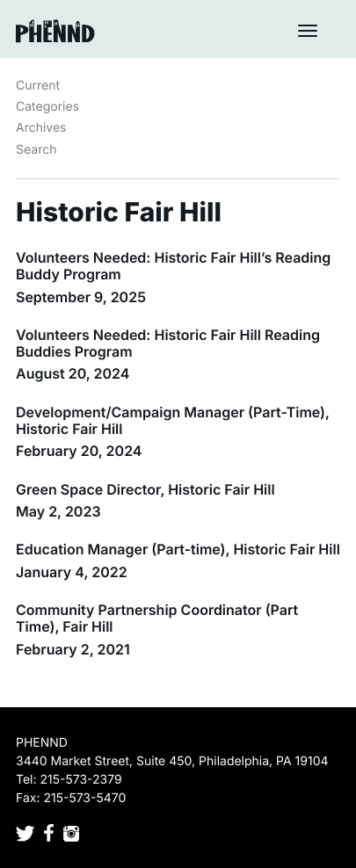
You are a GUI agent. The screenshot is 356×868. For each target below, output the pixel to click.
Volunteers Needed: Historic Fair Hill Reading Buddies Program (168, 343)
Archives (41, 128)
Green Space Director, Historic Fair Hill (145, 489)
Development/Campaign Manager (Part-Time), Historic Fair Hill (173, 420)
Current (38, 86)
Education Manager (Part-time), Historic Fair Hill (178, 549)
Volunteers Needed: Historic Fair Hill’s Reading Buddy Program (173, 266)
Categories (47, 107)
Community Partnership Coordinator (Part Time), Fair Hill (157, 618)
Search (36, 150)
